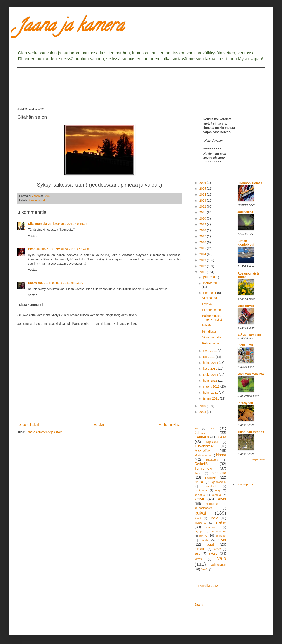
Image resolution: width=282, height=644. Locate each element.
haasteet (210, 486)
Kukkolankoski (204, 446)
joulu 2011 (210, 277)
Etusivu (99, 425)
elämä (199, 482)
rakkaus (200, 549)
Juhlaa (200, 433)
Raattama (212, 460)
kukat (200, 513)
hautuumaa (201, 491)
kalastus (200, 495)
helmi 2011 (211, 393)
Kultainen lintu (212, 343)
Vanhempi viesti (170, 425)
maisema (200, 523)
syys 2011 (210, 351)
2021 (203, 212)
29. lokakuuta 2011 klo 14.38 (69, 249)
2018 (203, 230)
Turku (198, 473)
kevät (222, 499)
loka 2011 (210, 293)
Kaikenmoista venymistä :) (212, 318)
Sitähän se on (212, 310)
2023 (203, 201)
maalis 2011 (211, 386)
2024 (203, 194)
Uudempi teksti (29, 425)
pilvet (222, 540)
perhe (203, 536)
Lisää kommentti (31, 305)
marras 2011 (211, 283)
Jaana (199, 605)
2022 (203, 206)
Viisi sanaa (210, 298)
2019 (203, 224)
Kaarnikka (35, 283)
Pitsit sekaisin (38, 249)
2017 (203, 236)
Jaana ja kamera (71, 27)
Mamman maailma (251, 374)
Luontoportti (245, 484)
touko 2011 (211, 375)
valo (44, 200)
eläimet (210, 477)
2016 (203, 242)
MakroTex (203, 451)
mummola (212, 527)
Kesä (222, 437)
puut (210, 544)
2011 (203, 272)
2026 (203, 183)
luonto (214, 518)
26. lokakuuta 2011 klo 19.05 (68, 224)
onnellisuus (219, 532)
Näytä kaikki (258, 459)
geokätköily (219, 482)
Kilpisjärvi (212, 442)
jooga (218, 491)
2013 (203, 260)
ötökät (205, 570)
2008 (203, 412)
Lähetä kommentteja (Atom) (45, 432)
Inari (197, 429)
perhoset (221, 536)
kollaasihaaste (203, 508)
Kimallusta (209, 331)
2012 (203, 266)
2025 (203, 189)
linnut (198, 518)
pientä (205, 540)
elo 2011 (209, 357)
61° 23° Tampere (249, 335)
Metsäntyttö (246, 306)
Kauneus (34, 200)
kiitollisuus (212, 504)
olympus (200, 532)
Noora (221, 455)
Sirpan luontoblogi (246, 243)
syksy (213, 553)
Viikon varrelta (212, 337)
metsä (221, 522)
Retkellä (201, 464)
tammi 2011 (211, 398)
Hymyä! (207, 304)
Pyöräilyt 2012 (208, 586)
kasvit (199, 499)
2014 (203, 254)
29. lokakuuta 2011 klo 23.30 (64, 283)
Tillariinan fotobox (251, 432)
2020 (203, 218)
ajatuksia (219, 473)
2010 (203, 406)
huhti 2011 (210, 381)
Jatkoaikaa (245, 212)
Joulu (212, 428)
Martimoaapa (203, 455)
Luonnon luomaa (250, 183)
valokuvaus (218, 565)
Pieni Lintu (245, 345)
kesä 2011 (210, 369)
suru (198, 553)
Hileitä (206, 325)
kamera (216, 495)
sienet (217, 549)
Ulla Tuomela (37, 224)
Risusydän (245, 403)
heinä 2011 (211, 363)
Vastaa (33, 236)
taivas (198, 559)
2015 (203, 248)
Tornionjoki (203, 468)
